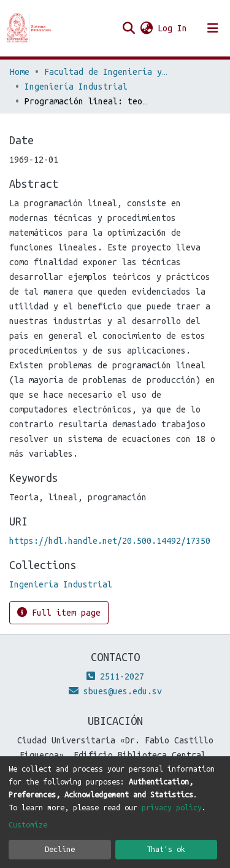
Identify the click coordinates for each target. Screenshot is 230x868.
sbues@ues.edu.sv (115, 691)
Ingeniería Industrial (76, 87)
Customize (28, 824)
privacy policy (172, 807)
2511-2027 (115, 676)
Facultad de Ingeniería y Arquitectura (105, 72)
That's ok (166, 849)
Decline (60, 849)
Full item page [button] (59, 612)
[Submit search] (128, 28)
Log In (173, 28)
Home (20, 72)
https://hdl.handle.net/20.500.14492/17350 (110, 541)
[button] (146, 28)
